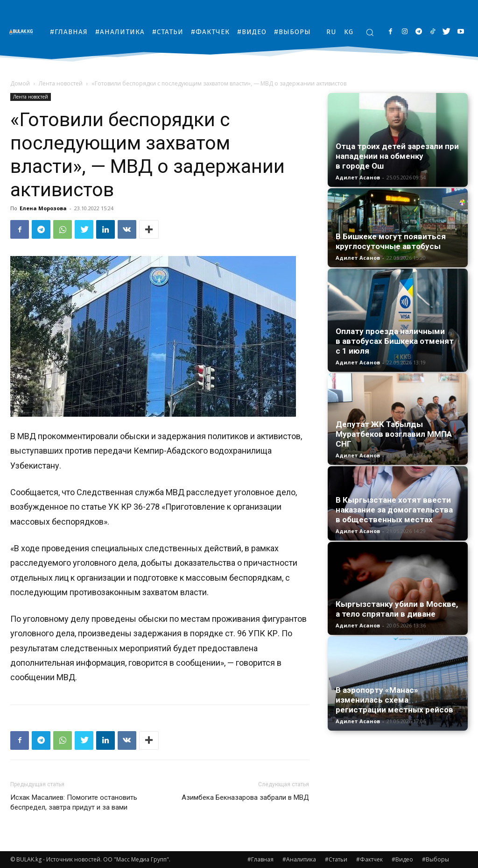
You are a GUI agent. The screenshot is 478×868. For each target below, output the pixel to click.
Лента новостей (61, 83)
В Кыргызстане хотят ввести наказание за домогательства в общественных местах (394, 510)
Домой (20, 83)
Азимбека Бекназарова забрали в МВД (245, 797)
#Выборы (436, 859)
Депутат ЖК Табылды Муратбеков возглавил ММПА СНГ (394, 434)
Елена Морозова (43, 208)
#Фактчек (369, 859)
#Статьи (336, 859)
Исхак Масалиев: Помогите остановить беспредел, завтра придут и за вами (74, 802)
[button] (370, 32)
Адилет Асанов (358, 177)
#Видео (402, 859)
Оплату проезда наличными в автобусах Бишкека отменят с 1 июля (395, 341)
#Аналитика (299, 859)
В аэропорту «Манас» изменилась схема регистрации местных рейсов (394, 700)
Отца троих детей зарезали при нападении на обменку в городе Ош (397, 156)
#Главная (260, 859)
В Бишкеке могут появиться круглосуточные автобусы (391, 241)
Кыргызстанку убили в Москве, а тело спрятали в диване (397, 609)
